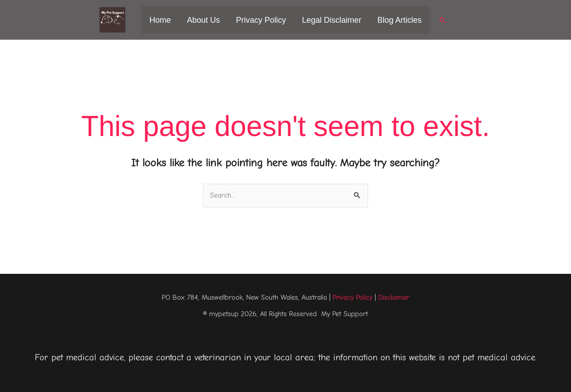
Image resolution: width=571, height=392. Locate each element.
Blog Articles (399, 20)
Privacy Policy (261, 20)
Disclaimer (394, 297)
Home (160, 20)
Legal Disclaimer (332, 20)
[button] (443, 20)
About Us (203, 20)
